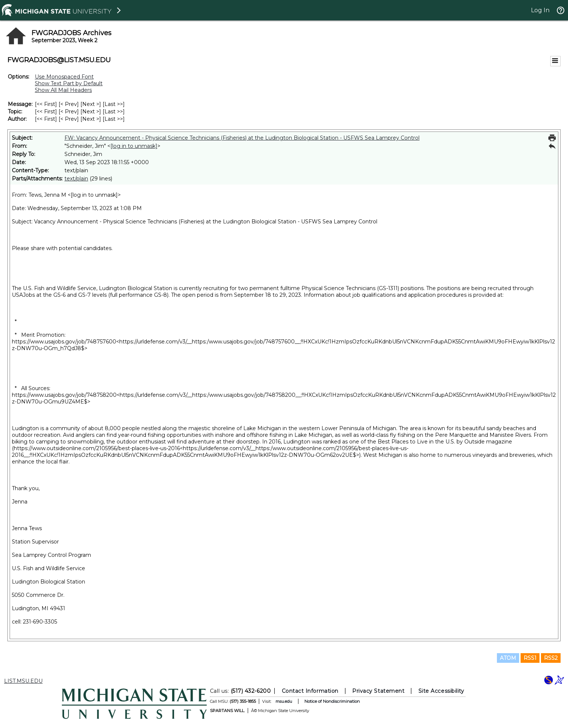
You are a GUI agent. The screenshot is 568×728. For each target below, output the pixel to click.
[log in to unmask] (134, 146)
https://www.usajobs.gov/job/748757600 (64, 342)
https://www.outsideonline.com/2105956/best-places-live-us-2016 (97, 448)
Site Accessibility (441, 691)
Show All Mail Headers (63, 90)
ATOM (508, 658)
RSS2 (551, 658)
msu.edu (284, 701)
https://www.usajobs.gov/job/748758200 (64, 395)
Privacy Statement (378, 691)
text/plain (76, 179)
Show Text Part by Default (69, 83)
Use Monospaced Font (64, 77)
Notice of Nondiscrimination (332, 701)
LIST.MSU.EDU (23, 681)
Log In (540, 10)
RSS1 (530, 658)
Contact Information (310, 691)
